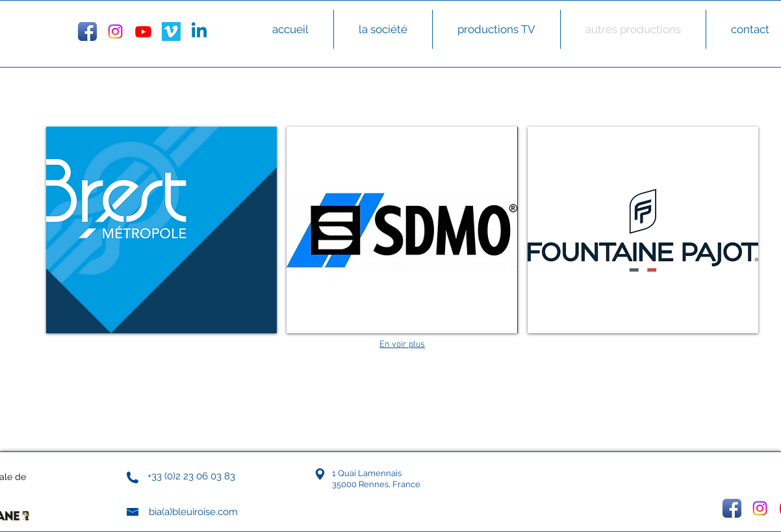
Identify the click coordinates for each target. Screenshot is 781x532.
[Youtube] (143, 32)
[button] (161, 230)
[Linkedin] (199, 32)
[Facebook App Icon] (87, 32)
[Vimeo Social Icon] (171, 32)
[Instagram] (115, 32)
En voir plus (402, 345)
